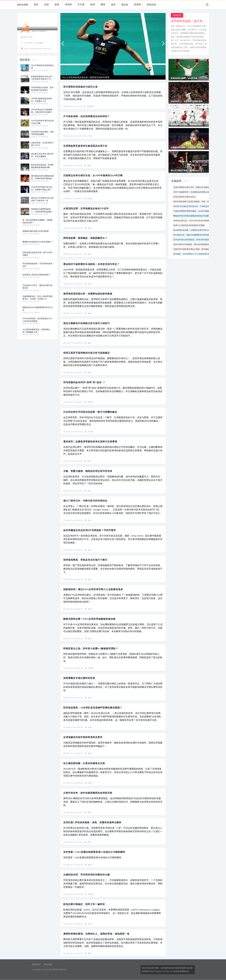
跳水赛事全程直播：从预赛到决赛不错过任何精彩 (194, 230)
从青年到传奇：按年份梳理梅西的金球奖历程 (88, 793)
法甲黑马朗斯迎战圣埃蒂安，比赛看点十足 (41, 100)
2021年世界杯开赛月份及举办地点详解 (43, 122)
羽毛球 (68, 5)
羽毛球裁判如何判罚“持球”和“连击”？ (84, 382)
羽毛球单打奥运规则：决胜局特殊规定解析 (42, 133)
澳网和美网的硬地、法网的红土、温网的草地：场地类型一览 (96, 934)
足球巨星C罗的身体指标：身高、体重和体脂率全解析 (92, 822)
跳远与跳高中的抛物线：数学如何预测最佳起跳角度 (195, 244)
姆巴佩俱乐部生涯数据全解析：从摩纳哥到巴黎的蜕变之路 (42, 177)
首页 (36, 5)
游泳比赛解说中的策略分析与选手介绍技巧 (87, 323)
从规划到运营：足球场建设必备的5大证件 (86, 208)
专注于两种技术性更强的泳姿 (42, 67)
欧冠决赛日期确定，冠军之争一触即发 (84, 904)
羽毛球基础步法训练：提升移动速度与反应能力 (42, 89)
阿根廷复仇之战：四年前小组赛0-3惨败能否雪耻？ (91, 649)
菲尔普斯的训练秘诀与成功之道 (80, 87)
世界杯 (138, 5)
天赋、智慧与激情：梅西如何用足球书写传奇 (88, 471)
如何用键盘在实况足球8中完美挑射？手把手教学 (90, 530)
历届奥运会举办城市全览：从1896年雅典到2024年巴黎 (93, 175)
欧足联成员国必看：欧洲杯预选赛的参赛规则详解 (42, 166)
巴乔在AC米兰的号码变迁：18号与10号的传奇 (192, 240)
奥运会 (125, 5)
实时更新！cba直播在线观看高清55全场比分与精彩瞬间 (94, 852)
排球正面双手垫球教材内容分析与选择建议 (87, 353)
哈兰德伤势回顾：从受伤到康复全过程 (84, 763)
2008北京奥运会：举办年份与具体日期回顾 (192, 221)
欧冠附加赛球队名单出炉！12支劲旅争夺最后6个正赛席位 (42, 78)
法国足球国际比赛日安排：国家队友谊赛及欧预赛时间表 (197, 187)
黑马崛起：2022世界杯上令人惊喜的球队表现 (192, 254)
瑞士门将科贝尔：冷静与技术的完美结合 (85, 501)
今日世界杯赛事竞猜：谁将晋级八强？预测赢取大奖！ (37, 331)
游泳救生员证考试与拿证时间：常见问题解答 (42, 155)
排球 (93, 5)
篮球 (57, 5)
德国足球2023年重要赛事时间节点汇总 (38, 309)
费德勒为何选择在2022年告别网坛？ (38, 242)
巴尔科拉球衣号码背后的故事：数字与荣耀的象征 (90, 412)
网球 (103, 5)
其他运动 (151, 5)
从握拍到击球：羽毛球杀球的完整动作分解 (87, 875)
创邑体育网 (23, 5)
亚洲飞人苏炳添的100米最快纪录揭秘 (189, 225)
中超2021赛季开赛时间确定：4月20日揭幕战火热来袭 (196, 211)
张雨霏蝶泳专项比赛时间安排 (79, 678)
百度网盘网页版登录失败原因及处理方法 (85, 146)
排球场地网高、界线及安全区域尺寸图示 (85, 560)
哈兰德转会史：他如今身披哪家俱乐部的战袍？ (193, 235)
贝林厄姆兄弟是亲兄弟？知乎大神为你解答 (37, 254)
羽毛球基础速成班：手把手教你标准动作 (37, 265)
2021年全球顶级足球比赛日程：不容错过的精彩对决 (195, 206)
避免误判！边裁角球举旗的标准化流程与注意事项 (90, 442)
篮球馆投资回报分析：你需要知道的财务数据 (88, 294)
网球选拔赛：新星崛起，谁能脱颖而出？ (85, 238)
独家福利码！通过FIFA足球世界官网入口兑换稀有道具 (93, 589)
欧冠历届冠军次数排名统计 (185, 197)
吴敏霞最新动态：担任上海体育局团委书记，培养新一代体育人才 (37, 298)
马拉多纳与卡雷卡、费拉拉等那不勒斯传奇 (37, 287)
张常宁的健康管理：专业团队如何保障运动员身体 (194, 192)
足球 (46, 5)
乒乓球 (81, 5)
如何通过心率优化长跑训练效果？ (37, 275)
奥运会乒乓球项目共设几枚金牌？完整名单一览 (42, 199)
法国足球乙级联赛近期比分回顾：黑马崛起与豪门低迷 (196, 249)
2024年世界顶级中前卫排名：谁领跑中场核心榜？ (42, 188)
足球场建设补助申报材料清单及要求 (83, 737)
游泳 (113, 5)
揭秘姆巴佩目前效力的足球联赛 (36, 231)
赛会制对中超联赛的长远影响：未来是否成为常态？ (91, 264)
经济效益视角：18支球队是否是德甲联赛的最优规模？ (93, 708)
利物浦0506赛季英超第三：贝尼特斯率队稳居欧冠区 (42, 210)
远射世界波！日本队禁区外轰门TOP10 (42, 144)
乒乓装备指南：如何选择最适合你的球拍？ (87, 116)
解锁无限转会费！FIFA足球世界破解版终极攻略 (89, 619)
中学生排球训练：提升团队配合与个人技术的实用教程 (37, 320)
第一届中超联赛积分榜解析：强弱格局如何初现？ (37, 221)
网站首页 (36, 964)
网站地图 (48, 964)
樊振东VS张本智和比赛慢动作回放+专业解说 (192, 216)
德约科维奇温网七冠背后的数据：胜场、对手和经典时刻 (197, 202)
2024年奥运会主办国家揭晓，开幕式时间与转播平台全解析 (42, 111)
